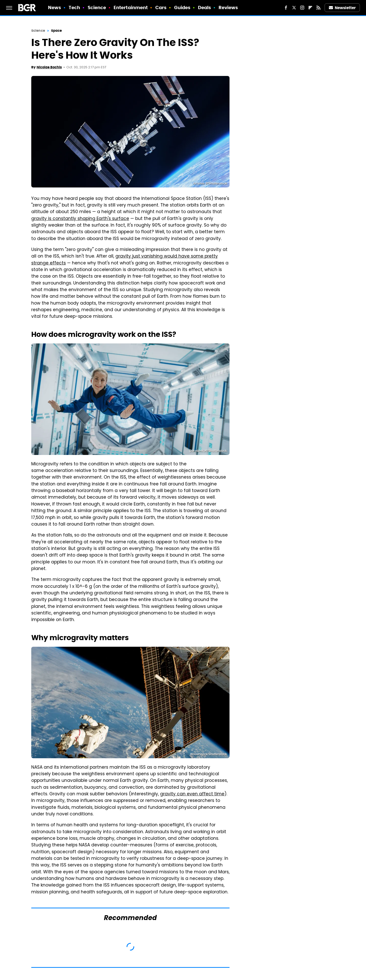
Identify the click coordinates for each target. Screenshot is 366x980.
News (55, 7)
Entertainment (131, 7)
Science (97, 7)
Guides (182, 7)
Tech (74, 7)
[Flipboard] (310, 8)
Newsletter (342, 8)
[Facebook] (286, 8)
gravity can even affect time (192, 794)
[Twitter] (294, 8)
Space (57, 31)
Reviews (228, 7)
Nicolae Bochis (49, 67)
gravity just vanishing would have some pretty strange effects (125, 260)
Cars (161, 7)
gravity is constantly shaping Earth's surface (80, 219)
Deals (205, 7)
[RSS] (318, 8)
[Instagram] (302, 8)
